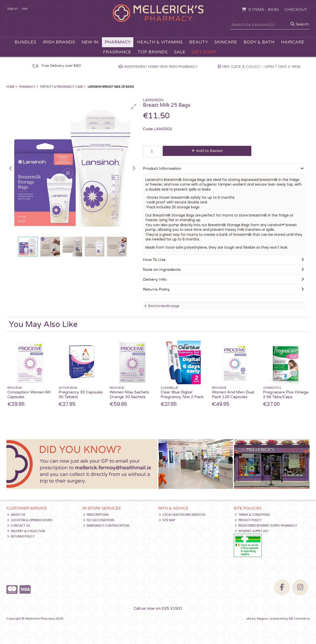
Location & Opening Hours (30, 520)
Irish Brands (59, 42)
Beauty (198, 42)
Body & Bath (259, 42)
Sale (180, 52)
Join (24, 9)
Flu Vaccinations (99, 520)
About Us (16, 515)
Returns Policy (21, 536)
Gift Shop (204, 52)
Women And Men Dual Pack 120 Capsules (233, 395)
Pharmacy (118, 42)
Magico (262, 619)
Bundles (25, 42)
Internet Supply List (252, 531)
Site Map (167, 520)
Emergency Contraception (106, 526)
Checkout (296, 10)
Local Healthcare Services (182, 515)
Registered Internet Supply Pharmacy (266, 526)
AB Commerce (299, 619)
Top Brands (153, 52)
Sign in (12, 9)
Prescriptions (96, 515)
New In (90, 42)
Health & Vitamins (160, 42)
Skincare (226, 42)
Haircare (293, 42)
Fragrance (117, 52)
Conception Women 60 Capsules (29, 395)
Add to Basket (207, 151)
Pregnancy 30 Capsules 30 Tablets (81, 395)
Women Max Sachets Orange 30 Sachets (129, 395)
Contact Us (19, 526)
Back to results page (164, 306)
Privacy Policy (248, 520)
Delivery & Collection (26, 531)
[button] (134, 107)
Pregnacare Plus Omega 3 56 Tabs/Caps (286, 395)
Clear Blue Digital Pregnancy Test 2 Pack (182, 395)
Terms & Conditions (252, 515)
